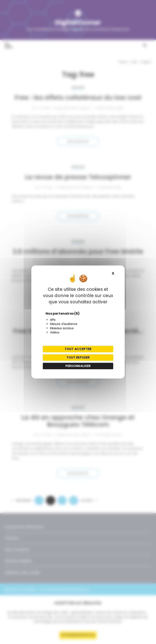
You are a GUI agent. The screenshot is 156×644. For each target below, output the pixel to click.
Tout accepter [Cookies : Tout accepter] (78, 349)
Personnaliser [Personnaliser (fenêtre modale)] (78, 366)
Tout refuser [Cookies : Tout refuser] (78, 357)
